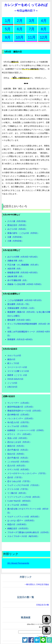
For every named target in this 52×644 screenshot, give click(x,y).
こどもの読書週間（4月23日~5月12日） (25, 300)
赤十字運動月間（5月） (18, 280)
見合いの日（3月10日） (18, 438)
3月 (32, 21)
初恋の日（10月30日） (17, 524)
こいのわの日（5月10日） (19, 462)
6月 (20, 29)
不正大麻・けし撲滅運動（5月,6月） (24, 265)
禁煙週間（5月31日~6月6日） (21, 339)
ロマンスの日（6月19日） (19, 469)
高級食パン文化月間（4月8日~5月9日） (25, 284)
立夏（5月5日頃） (15, 237)
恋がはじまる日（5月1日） (19, 442)
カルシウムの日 (14, 355)
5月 (8, 29)
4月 (44, 21)
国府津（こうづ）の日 (17, 375)
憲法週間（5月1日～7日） (19, 304)
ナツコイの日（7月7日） (18, 489)
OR (46, 637)
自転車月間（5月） (16, 276)
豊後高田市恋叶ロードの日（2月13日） (25, 411)
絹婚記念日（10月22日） (19, 528)
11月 (32, 37)
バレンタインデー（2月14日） (21, 418)
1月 (8, 21)
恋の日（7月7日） (15, 477)
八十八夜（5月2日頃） (17, 221)
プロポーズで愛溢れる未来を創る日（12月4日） (29, 532)
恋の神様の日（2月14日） (19, 415)
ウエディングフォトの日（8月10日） (24, 517)
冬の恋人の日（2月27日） (19, 422)
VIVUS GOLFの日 (15, 379)
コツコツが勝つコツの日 (18, 371)
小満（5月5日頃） (15, 241)
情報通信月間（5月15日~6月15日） (23, 273)
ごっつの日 (12, 383)
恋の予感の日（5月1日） (18, 450)
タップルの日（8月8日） (18, 505)
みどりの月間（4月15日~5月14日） (23, 257)
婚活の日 (11, 359)
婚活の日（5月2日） (16, 446)
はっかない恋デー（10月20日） (21, 520)
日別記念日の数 (43, 605)
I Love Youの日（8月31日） (20, 501)
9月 (8, 37)
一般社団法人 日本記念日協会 (37, 584)
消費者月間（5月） (16, 261)
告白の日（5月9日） (16, 454)
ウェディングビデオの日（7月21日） (24, 485)
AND (41, 637)
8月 (44, 29)
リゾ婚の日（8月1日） (17, 493)
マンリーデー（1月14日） (19, 403)
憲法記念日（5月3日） (17, 225)
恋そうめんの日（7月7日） (19, 481)
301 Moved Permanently (18, 563)
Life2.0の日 (12, 387)
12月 (44, 37)
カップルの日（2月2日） (18, 426)
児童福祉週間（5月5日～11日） (21, 308)
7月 (32, 29)
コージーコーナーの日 (17, 367)
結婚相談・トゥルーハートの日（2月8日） (26, 430)
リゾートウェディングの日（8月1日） (24, 497)
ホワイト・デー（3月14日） (20, 434)
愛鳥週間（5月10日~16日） (20, 320)
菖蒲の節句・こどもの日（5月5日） (23, 233)
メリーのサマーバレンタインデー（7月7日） (27, 473)
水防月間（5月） (15, 269)
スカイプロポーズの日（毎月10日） (23, 536)
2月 (20, 21)
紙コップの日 (13, 363)
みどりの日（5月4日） (17, 229)
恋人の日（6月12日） (17, 466)
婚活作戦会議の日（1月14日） (21, 407)
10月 (20, 37)
